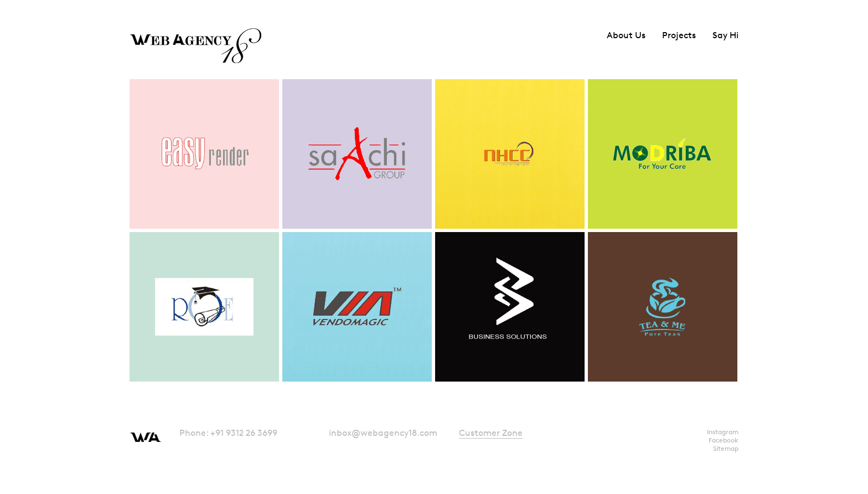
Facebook (724, 440)
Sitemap (726, 448)
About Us (626, 35)
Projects (679, 35)
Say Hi (725, 35)
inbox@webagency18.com (383, 433)
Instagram (723, 432)
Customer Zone (491, 433)
